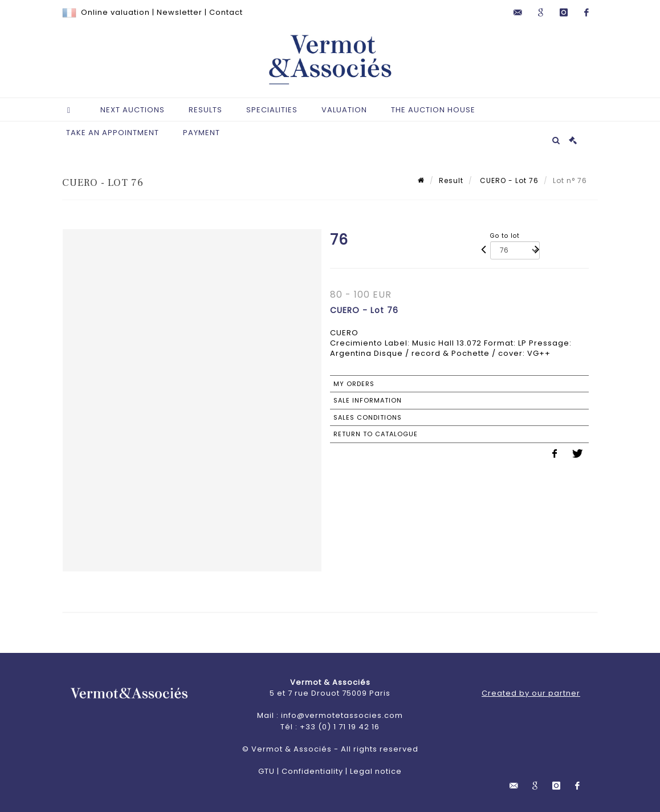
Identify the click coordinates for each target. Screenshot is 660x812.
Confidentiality (312, 771)
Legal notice (376, 771)
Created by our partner (531, 693)
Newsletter (180, 12)
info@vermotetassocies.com (342, 715)
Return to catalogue (376, 434)
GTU (266, 771)
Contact (226, 12)
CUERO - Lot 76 (508, 180)
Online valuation (115, 12)
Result (451, 180)
